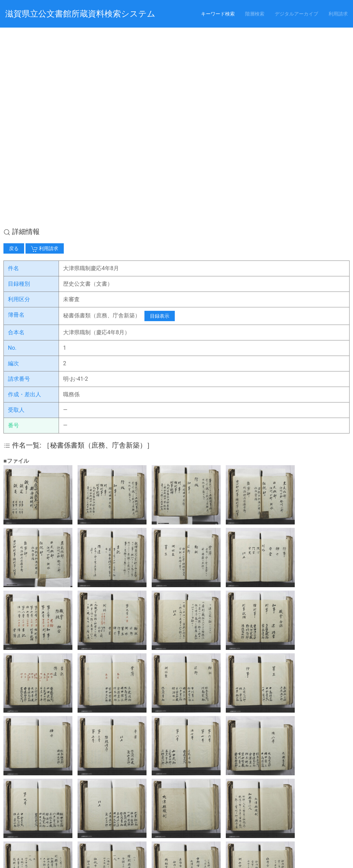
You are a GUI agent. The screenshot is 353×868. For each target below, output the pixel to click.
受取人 (16, 214)
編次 (13, 168)
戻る (14, 53)
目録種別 (19, 88)
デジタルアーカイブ (296, 14)
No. (12, 152)
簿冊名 (16, 119)
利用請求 (338, 14)
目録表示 (160, 120)
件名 (13, 73)
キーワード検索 (218, 14)
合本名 (16, 137)
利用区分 (19, 104)
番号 (13, 230)
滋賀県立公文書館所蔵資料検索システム (80, 14)
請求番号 (19, 183)
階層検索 (255, 14)
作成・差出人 (24, 199)
